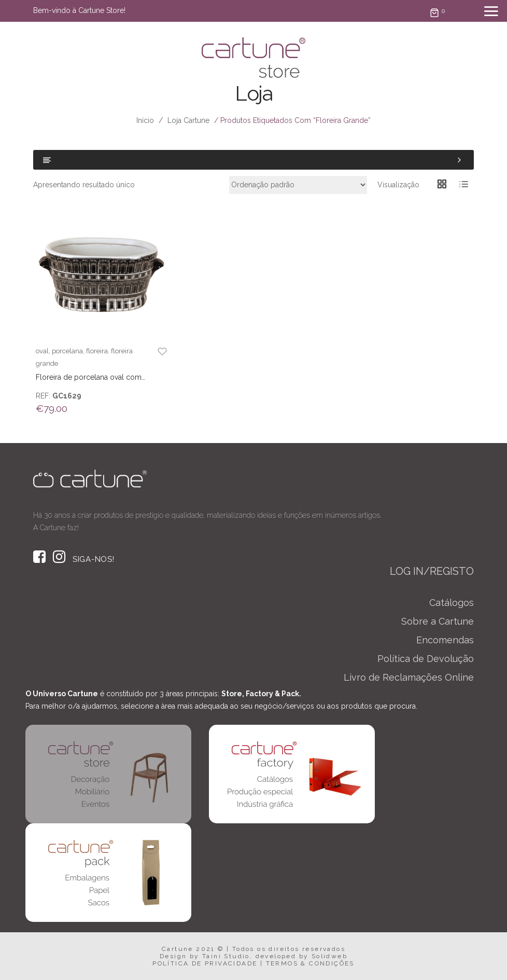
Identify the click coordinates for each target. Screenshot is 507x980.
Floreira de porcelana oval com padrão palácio (89, 378)
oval (42, 351)
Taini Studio (226, 956)
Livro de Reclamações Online (409, 677)
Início (145, 120)
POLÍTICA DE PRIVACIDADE (205, 963)
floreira (97, 351)
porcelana (67, 351)
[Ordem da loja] (298, 185)
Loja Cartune (188, 120)
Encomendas (445, 640)
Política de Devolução (426, 659)
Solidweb (329, 956)
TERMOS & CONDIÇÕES (310, 963)
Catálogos (452, 603)
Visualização (398, 185)
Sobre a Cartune (438, 621)
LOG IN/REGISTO (432, 571)
